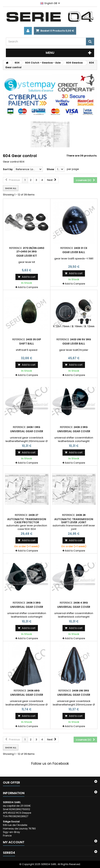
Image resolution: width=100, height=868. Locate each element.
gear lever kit (27, 256)
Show (50, 169)
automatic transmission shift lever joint (74, 521)
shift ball (27, 344)
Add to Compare (28, 287)
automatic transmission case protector (27, 521)
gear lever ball (74, 252)
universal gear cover (27, 431)
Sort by (8, 169)
